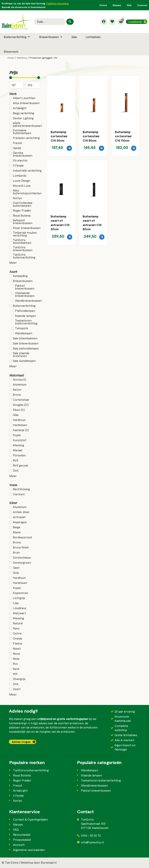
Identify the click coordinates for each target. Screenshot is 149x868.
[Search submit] (70, 22)
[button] (17, 37)
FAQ (129, 5)
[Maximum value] (33, 85)
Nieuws (117, 5)
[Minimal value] (25, 78)
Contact (142, 5)
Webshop (22, 58)
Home (11, 58)
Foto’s (103, 5)
